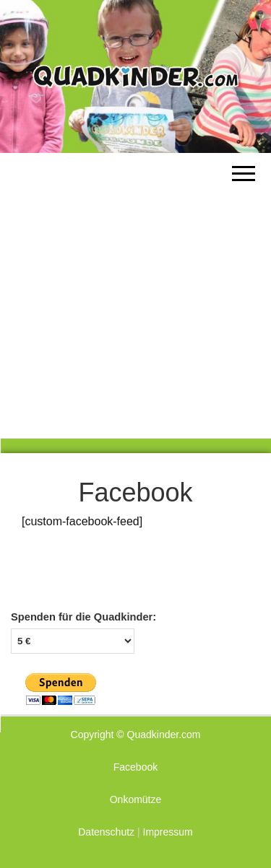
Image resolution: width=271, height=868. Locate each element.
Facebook (135, 767)
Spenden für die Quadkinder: (83, 617)
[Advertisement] (135, 295)
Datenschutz (106, 832)
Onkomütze (136, 799)
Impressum (168, 832)
